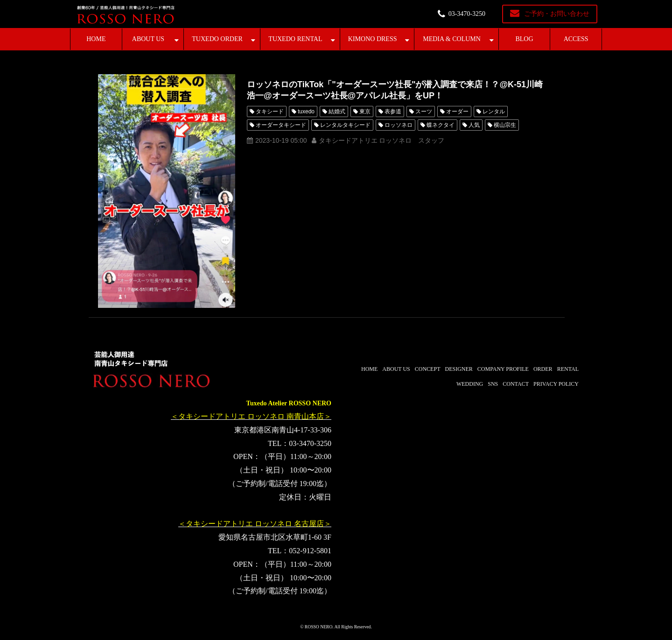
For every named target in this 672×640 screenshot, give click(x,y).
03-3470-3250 (467, 14)
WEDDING (470, 384)
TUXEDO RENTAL (295, 39)
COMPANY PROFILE (503, 369)
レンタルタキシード (345, 125)
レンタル (494, 111)
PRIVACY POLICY (556, 384)
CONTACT (516, 384)
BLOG (524, 39)
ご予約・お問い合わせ (557, 14)
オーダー (457, 111)
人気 (474, 125)
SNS (493, 384)
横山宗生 (505, 125)
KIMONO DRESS (373, 39)
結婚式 (337, 111)
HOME (96, 39)
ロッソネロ (399, 125)
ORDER (543, 369)
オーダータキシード (281, 125)
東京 (365, 111)
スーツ (424, 111)
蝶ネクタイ (441, 125)
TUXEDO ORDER (217, 39)
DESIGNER (458, 369)
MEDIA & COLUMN (452, 39)
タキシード (270, 111)
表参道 (393, 111)
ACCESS (576, 39)
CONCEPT (428, 369)
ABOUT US (148, 39)
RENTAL (568, 369)
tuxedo (306, 111)
